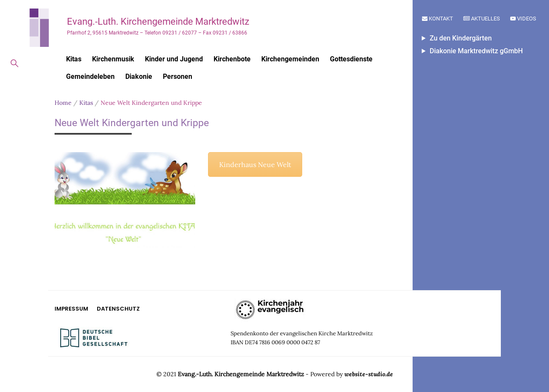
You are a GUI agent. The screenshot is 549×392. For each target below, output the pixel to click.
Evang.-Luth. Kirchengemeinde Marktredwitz (158, 22)
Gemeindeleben (90, 76)
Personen (178, 76)
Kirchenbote (232, 59)
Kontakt (438, 19)
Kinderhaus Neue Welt (255, 164)
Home (63, 103)
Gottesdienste (351, 59)
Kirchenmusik (113, 59)
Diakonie (139, 76)
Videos (523, 19)
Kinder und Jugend (174, 59)
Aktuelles (482, 19)
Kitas (74, 59)
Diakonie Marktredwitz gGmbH (476, 51)
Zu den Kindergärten (461, 38)
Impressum (71, 309)
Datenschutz (118, 309)
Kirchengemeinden (290, 59)
